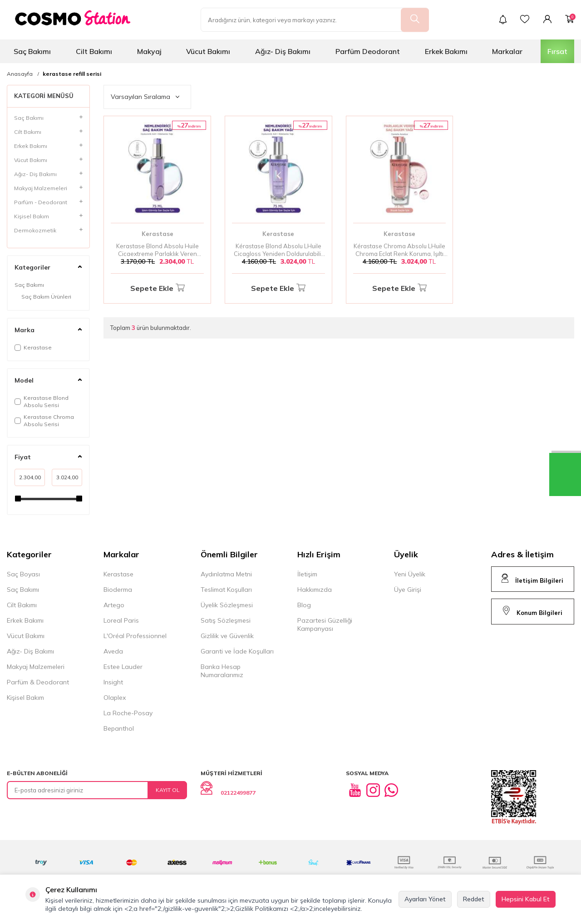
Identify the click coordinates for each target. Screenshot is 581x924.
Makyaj (149, 51)
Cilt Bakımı (94, 51)
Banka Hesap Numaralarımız (222, 671)
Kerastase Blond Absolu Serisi (42, 401)
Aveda (113, 651)
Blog (304, 605)
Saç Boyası (23, 574)
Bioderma (118, 590)
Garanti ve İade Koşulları (237, 651)
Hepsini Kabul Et (526, 899)
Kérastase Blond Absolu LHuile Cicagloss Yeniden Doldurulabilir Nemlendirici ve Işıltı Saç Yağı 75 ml (278, 250)
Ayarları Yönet (425, 899)
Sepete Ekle (158, 288)
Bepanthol (119, 728)
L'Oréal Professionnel (135, 636)
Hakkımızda (315, 590)
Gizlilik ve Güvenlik (227, 636)
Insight (113, 682)
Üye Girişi (408, 590)
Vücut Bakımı (208, 51)
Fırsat (557, 51)
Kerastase (33, 347)
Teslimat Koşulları (226, 590)
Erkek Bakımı (446, 51)
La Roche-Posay (128, 713)
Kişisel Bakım (25, 698)
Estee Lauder (123, 667)
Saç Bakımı (32, 51)
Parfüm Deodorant (368, 51)
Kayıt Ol (168, 790)
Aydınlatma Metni (226, 574)
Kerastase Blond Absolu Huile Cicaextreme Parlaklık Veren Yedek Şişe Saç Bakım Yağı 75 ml (157, 250)
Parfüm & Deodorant (38, 682)
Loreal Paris (121, 620)
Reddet (474, 899)
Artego (114, 605)
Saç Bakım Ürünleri (46, 297)
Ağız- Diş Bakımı (283, 51)
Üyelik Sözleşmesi (227, 605)
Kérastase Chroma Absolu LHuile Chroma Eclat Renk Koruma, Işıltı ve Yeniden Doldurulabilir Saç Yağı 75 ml (399, 250)
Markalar (507, 51)
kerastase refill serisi (72, 74)
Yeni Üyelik (410, 574)
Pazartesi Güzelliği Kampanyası (325, 624)
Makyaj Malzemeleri (36, 667)
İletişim (307, 574)
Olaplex (115, 698)
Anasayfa (20, 74)
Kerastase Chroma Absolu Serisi (44, 420)
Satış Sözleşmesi (226, 620)
